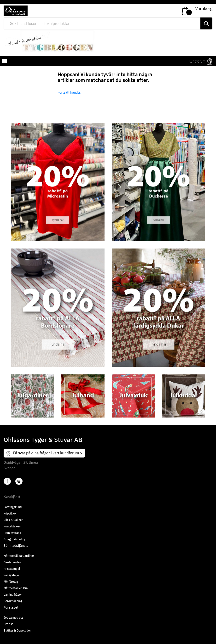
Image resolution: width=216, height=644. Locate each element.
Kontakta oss (12, 526)
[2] (7, 481)
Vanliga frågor (13, 595)
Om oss (8, 624)
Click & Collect (13, 520)
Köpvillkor (10, 513)
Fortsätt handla (69, 92)
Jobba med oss (13, 618)
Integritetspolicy (15, 539)
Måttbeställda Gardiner (19, 556)
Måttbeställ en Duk (16, 588)
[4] (19, 481)
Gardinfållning (13, 601)
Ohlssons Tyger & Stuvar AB (43, 440)
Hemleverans (12, 533)
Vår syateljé (11, 575)
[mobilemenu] (4, 62)
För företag (11, 582)
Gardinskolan (12, 562)
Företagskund (13, 507)
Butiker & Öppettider (17, 630)
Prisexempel (12, 569)
